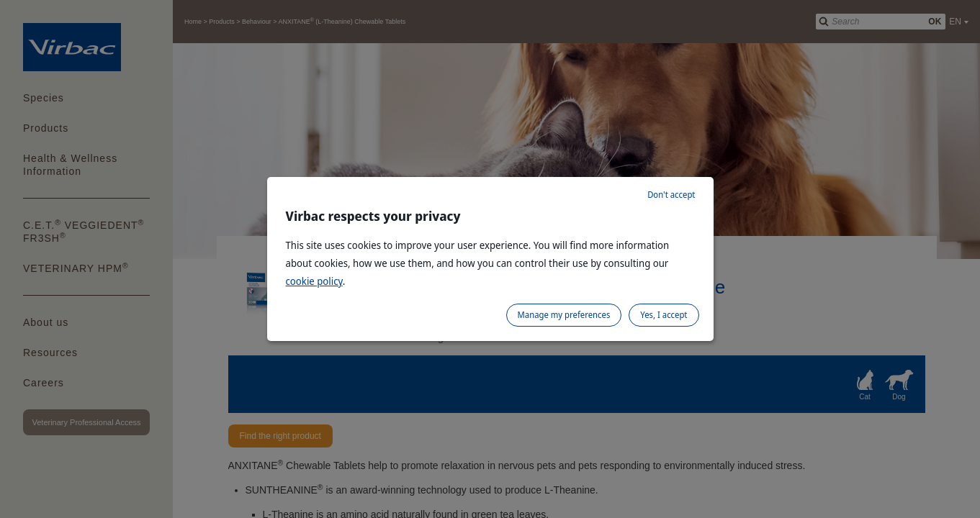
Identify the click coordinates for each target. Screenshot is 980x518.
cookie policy (314, 281)
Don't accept (671, 195)
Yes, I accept (664, 315)
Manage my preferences (564, 315)
